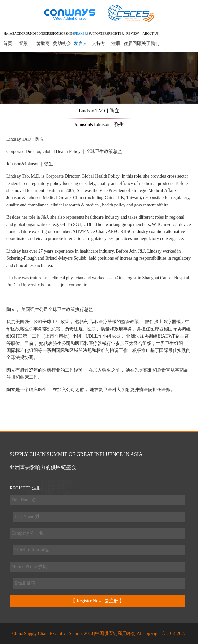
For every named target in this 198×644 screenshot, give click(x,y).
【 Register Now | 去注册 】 (97, 601)
